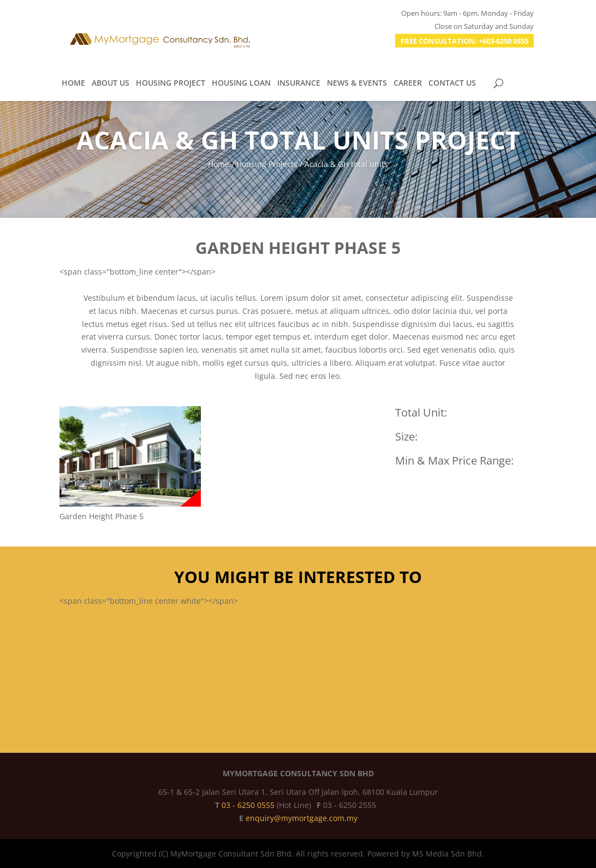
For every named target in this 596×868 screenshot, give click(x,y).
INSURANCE (299, 84)
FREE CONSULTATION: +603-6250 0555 (464, 41)
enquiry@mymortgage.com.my (302, 818)
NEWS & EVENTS (357, 84)
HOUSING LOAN (241, 84)
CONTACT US (452, 84)
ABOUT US (111, 84)
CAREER (408, 84)
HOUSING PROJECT (171, 84)
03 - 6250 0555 (249, 805)
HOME (73, 84)
